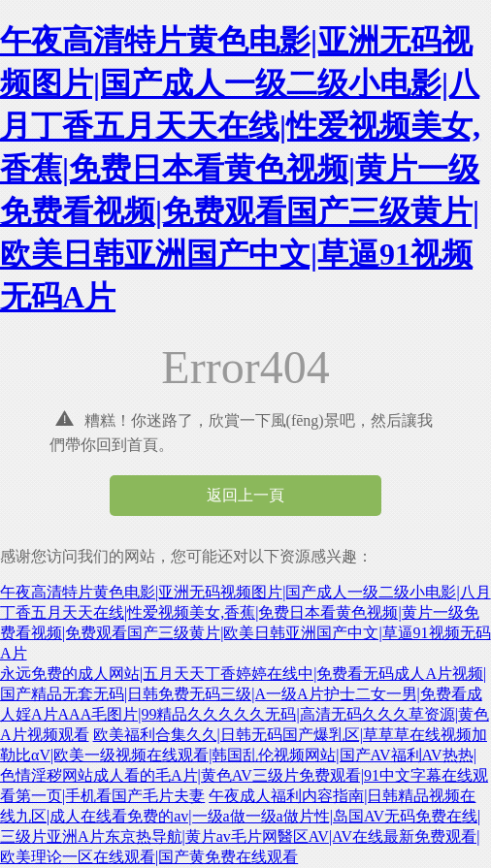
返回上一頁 (245, 495)
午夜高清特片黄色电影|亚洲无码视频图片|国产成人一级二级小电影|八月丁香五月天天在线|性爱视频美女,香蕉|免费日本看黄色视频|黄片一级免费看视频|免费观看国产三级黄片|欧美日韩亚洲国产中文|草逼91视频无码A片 (240, 169)
